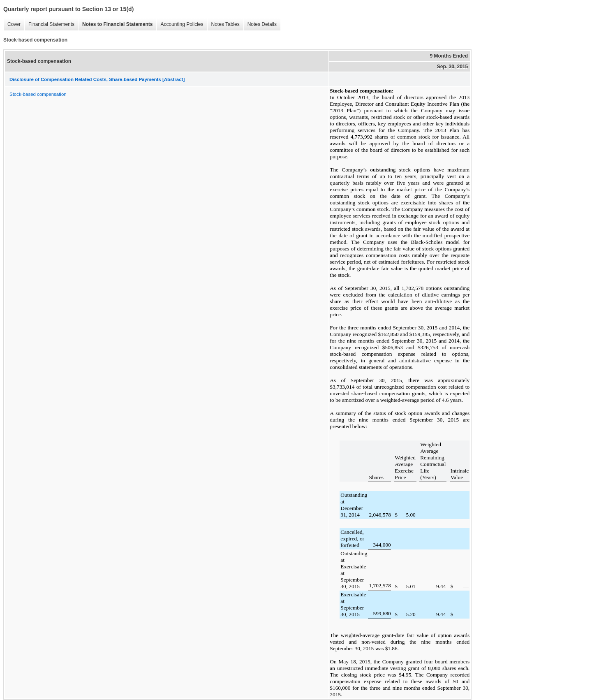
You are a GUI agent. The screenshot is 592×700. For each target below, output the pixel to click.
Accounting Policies (180, 24)
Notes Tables (223, 24)
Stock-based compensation (38, 94)
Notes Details (260, 24)
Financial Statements (49, 24)
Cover (12, 24)
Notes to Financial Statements (115, 24)
